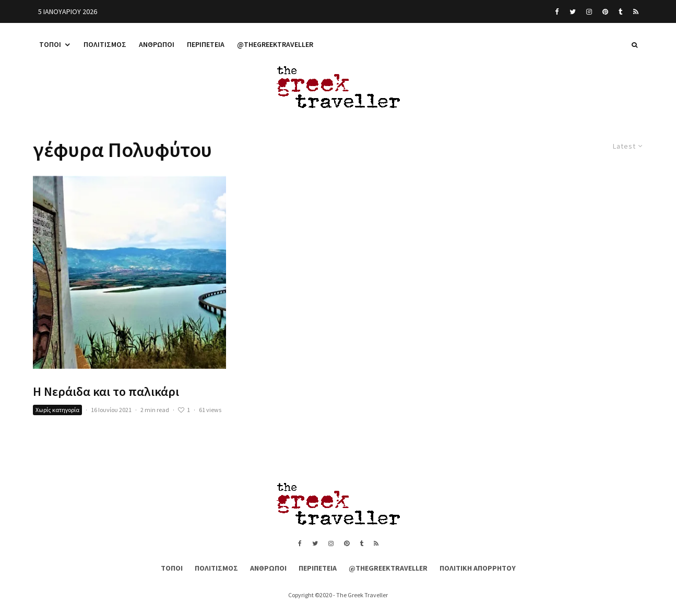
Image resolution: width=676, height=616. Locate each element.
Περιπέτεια (206, 44)
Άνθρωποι (157, 44)
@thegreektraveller (275, 44)
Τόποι (50, 44)
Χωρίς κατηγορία (57, 410)
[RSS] (636, 11)
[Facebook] (557, 11)
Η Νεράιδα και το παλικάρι (106, 392)
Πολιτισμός (105, 44)
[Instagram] (589, 11)
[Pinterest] (605, 11)
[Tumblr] (621, 11)
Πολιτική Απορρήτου (478, 568)
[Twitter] (573, 11)
